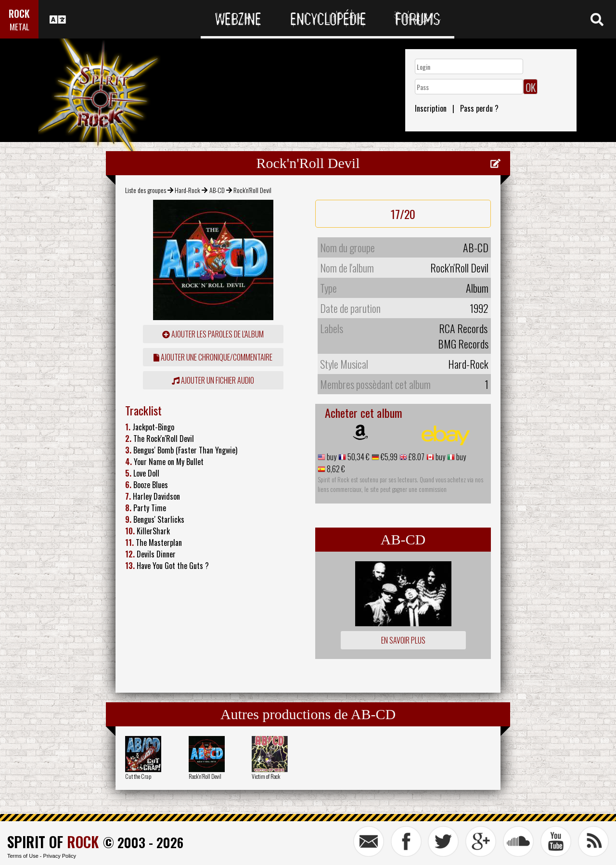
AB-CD (217, 190)
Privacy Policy (60, 856)
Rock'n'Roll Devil (205, 776)
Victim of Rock (266, 776)
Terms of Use (23, 856)
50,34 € (358, 457)
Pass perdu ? (479, 108)
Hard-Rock (187, 190)
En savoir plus (403, 640)
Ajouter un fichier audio (213, 380)
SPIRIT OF (53, 842)
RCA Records (463, 328)
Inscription (431, 108)
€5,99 (388, 457)
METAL (19, 27)
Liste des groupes (146, 190)
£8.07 (416, 457)
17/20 (403, 214)
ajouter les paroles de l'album (213, 334)
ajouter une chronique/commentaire (213, 357)
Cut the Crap (138, 776)
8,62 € (335, 469)
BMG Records (463, 344)
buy (331, 457)
